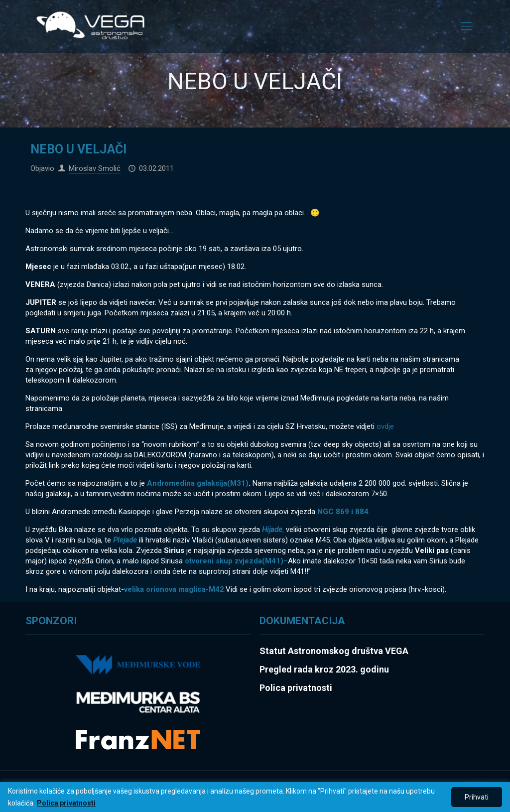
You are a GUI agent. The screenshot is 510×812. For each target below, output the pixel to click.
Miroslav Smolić (95, 168)
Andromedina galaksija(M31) (198, 483)
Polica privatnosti (66, 803)
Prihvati (477, 797)
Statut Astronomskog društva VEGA (334, 651)
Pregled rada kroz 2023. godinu (324, 669)
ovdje (384, 426)
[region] (255, 797)
